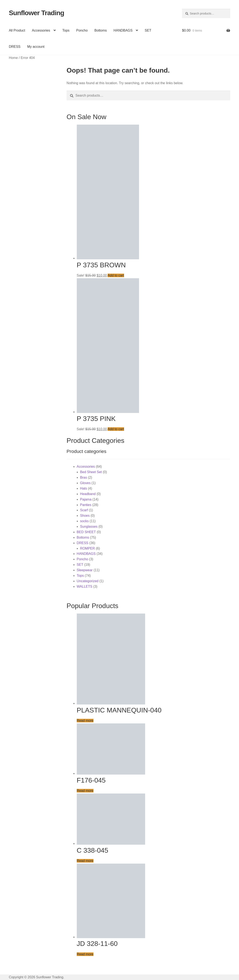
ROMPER (88, 548)
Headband (88, 494)
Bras (84, 477)
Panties (86, 505)
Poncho (82, 30)
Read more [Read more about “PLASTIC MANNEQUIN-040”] (85, 721)
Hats (84, 488)
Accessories (41, 30)
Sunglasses (89, 527)
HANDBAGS (123, 30)
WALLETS (85, 587)
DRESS (15, 47)
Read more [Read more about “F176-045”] (85, 791)
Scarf (84, 510)
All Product (17, 30)
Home (13, 58)
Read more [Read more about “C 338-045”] (85, 861)
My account (36, 47)
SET (148, 30)
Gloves (85, 483)
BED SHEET (86, 532)
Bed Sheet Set (91, 472)
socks (84, 521)
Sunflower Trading (36, 13)
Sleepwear (85, 570)
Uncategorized (88, 581)
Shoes (85, 516)
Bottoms (101, 30)
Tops (66, 30)
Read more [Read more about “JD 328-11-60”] (85, 954)
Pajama (86, 499)
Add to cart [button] (116, 275)
